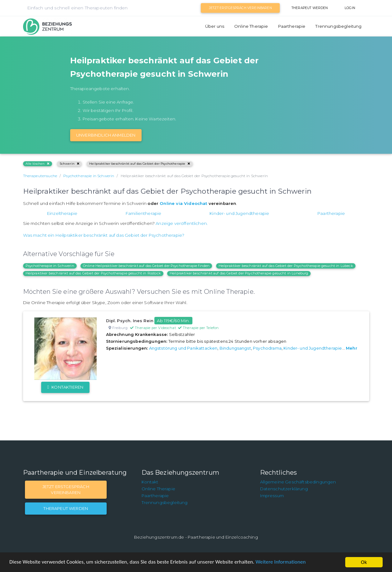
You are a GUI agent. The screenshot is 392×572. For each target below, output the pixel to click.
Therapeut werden (310, 8)
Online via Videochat (183, 203)
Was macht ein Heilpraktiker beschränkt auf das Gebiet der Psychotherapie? (104, 235)
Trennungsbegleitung (338, 26)
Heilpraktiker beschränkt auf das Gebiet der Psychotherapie (140, 164)
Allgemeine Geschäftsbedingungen (298, 482)
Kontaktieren (65, 387)
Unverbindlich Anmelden (106, 135)
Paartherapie (292, 26)
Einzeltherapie (62, 213)
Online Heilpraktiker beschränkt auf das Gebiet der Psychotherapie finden (146, 266)
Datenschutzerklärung (284, 489)
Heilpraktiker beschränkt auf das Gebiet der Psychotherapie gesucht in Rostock (93, 273)
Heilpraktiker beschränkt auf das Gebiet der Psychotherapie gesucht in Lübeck (286, 266)
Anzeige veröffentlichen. (182, 223)
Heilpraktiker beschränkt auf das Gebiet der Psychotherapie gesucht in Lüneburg (239, 273)
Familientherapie (144, 213)
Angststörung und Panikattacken (183, 348)
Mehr (352, 348)
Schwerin (69, 164)
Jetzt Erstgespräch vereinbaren (240, 8)
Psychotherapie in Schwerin (50, 266)
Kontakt (150, 482)
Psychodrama (267, 348)
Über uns (215, 26)
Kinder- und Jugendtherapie (239, 213)
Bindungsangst (235, 348)
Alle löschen (38, 164)
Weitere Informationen (281, 562)
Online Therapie (251, 26)
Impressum (272, 496)
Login (350, 8)
